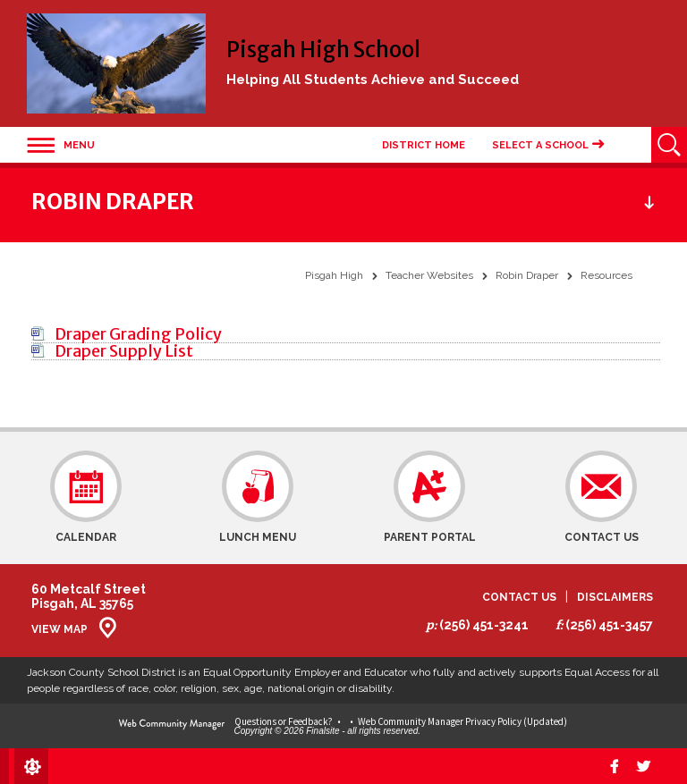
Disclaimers (615, 598)
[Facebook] (614, 766)
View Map (59, 629)
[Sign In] (29, 766)
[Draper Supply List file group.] (124, 351)
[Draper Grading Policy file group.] (138, 334)
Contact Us (519, 598)
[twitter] (644, 766)
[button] (61, 145)
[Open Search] (669, 145)
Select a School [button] (540, 145)
